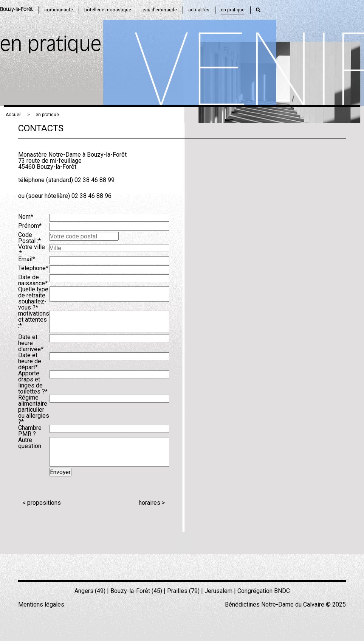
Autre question (30, 443)
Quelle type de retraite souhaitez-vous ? (33, 298)
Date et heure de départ (30, 361)
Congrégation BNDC (264, 591)
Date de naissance (33, 280)
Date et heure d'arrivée (31, 343)
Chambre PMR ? (30, 431)
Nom (26, 217)
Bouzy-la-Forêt (16, 10)
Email (27, 259)
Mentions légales (41, 604)
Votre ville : (32, 250)
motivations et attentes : (34, 320)
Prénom (30, 226)
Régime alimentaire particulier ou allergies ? (34, 410)
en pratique (47, 115)
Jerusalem (218, 591)
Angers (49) (90, 591)
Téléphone (33, 268)
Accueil (14, 115)
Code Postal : (29, 238)
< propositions (42, 503)
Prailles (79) (183, 591)
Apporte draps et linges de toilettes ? (33, 382)
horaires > (152, 503)
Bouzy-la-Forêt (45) (136, 591)
